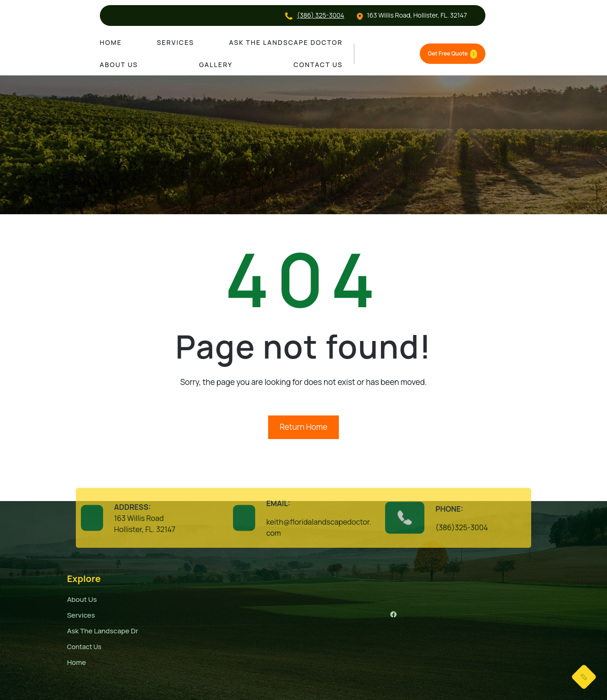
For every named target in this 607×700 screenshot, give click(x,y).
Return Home (303, 427)
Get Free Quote (453, 54)
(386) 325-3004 (321, 15)
